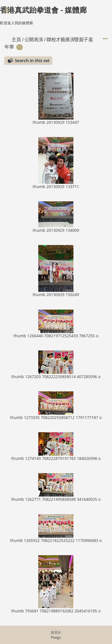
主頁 (16, 39)
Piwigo (56, 637)
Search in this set (32, 60)
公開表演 (34, 39)
